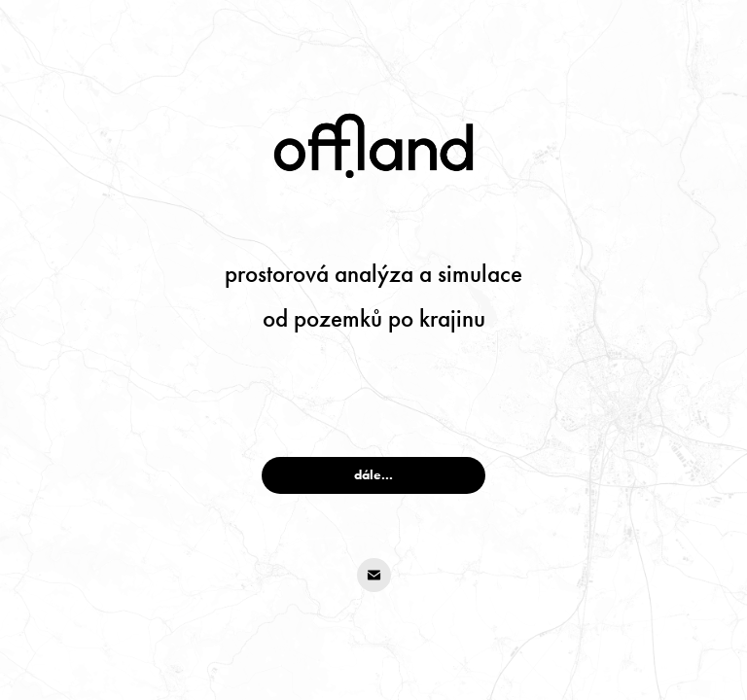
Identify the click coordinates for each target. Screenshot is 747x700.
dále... (373, 475)
